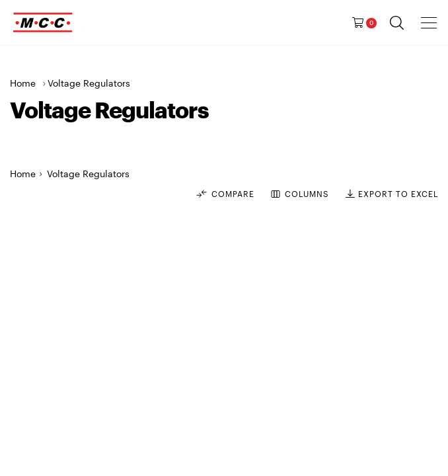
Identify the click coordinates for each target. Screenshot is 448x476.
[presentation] (429, 22)
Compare (225, 194)
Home (23, 83)
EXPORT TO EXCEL (392, 194)
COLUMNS (300, 194)
